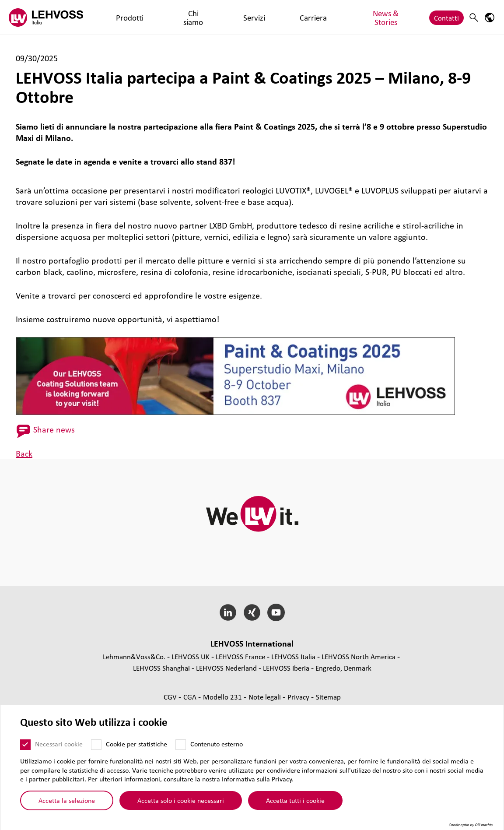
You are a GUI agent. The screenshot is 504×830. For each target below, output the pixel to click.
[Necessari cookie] (25, 748)
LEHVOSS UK (191, 656)
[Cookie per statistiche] (96, 748)
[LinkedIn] (228, 612)
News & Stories (264, 17)
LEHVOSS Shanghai (161, 668)
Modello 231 (223, 697)
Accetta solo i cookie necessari (181, 803)
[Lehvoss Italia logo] (46, 17)
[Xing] (252, 612)
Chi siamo (153, 17)
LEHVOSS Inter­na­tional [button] (252, 644)
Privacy (299, 697)
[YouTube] (276, 612)
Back (24, 454)
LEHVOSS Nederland (226, 668)
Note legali (266, 697)
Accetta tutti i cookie (295, 803)
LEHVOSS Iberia (286, 668)
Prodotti (116, 17)
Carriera (219, 17)
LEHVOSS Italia (293, 656)
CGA (191, 697)
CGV (171, 697)
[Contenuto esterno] (181, 748)
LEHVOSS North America (359, 656)
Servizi (187, 17)
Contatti (446, 17)
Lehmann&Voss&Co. (134, 656)
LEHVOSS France (240, 656)
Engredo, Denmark (343, 668)
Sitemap (328, 697)
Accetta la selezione (67, 803)
